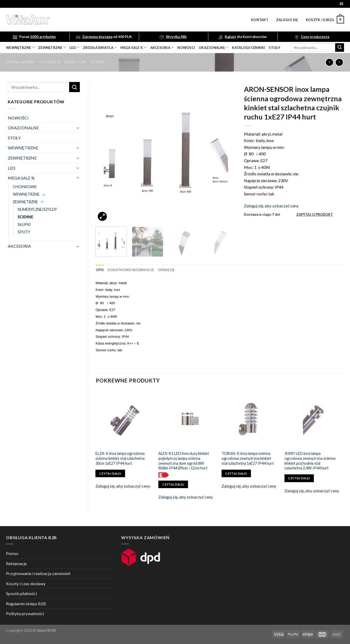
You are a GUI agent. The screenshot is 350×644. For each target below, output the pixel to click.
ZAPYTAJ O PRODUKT (315, 214)
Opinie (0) (166, 270)
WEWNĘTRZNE (23, 148)
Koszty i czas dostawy (26, 584)
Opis (100, 270)
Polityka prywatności (25, 613)
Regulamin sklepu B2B (26, 604)
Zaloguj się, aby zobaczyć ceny (271, 206)
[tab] (100, 270)
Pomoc (12, 553)
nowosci (186, 48)
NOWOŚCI (18, 118)
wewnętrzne (20, 47)
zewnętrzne (52, 47)
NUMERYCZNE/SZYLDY (37, 209)
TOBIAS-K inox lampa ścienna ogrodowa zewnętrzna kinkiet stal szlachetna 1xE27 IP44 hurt (248, 458)
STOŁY (14, 138)
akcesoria (162, 47)
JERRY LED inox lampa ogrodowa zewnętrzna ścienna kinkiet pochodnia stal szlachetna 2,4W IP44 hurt (310, 461)
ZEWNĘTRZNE (76, 62)
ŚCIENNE (98, 62)
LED (74, 47)
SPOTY (24, 232)
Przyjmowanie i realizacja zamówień (38, 573)
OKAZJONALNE (213, 47)
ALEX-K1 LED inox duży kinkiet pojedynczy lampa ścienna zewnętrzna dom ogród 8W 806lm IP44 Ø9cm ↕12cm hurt (184, 461)
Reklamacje (16, 563)
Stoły (275, 48)
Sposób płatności (21, 593)
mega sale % (133, 47)
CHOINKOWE (25, 187)
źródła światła (100, 47)
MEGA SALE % (50, 62)
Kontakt (260, 20)
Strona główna (21, 62)
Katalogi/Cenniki (248, 48)
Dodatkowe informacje (131, 270)
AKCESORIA (19, 246)
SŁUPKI (24, 224)
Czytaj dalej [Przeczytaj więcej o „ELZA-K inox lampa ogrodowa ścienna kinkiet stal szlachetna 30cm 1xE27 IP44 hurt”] (110, 473)
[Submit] (340, 48)
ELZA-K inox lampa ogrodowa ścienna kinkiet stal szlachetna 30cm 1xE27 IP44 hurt (120, 458)
